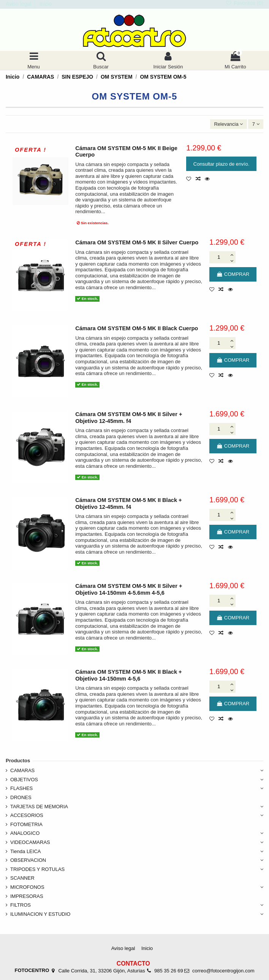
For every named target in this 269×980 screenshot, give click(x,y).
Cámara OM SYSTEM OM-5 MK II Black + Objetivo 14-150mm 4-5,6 (129, 675)
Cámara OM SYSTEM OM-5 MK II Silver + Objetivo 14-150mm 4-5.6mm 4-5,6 (129, 589)
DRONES (21, 797)
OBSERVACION (28, 860)
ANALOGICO (25, 833)
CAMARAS (22, 770)
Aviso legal (19, 4)
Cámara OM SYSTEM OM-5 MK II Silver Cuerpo (137, 242)
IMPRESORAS (27, 896)
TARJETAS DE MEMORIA (39, 807)
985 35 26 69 (169, 971)
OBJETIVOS (24, 780)
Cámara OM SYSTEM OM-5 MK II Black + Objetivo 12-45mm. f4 (129, 503)
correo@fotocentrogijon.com (223, 971)
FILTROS (21, 905)
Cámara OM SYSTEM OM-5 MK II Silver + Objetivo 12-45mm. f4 (129, 418)
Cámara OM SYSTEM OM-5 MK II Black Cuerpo (137, 328)
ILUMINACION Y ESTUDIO (40, 914)
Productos (18, 761)
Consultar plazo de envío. (221, 164)
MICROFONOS (27, 887)
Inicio (46, 4)
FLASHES (21, 788)
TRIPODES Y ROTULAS (37, 869)
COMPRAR (233, 274)
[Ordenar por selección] (229, 124)
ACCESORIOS (27, 815)
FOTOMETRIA (26, 824)
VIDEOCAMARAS (30, 842)
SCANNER (22, 878)
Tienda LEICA (25, 851)
